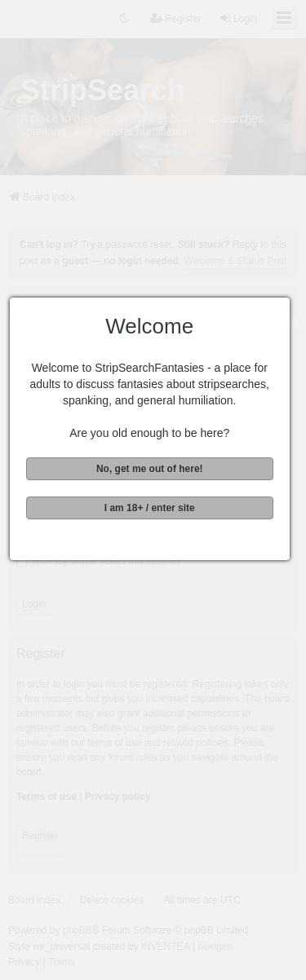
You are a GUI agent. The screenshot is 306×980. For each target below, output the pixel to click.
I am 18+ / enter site (151, 508)
